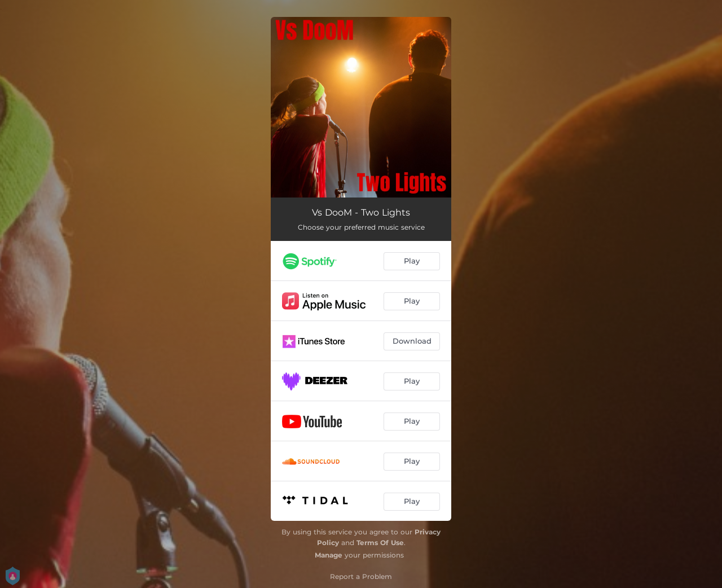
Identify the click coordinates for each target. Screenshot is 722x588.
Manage (329, 555)
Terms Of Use (380, 543)
